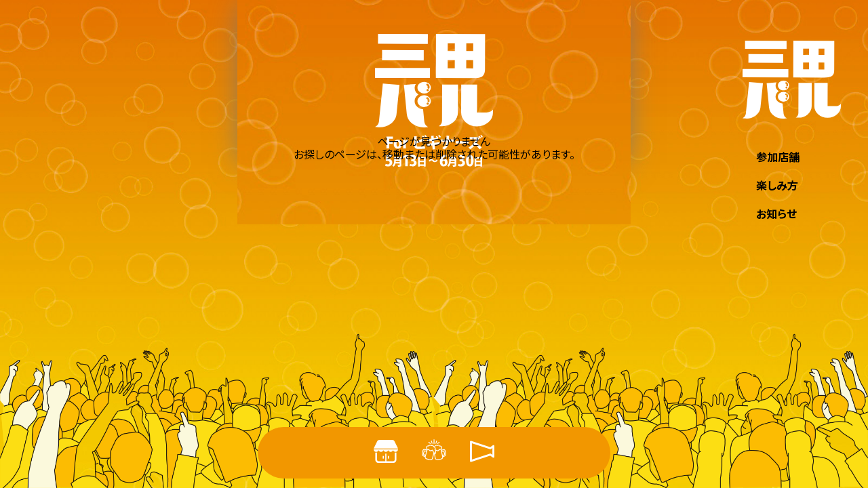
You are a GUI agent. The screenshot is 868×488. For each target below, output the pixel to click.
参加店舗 (778, 157)
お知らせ (776, 213)
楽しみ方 (777, 185)
